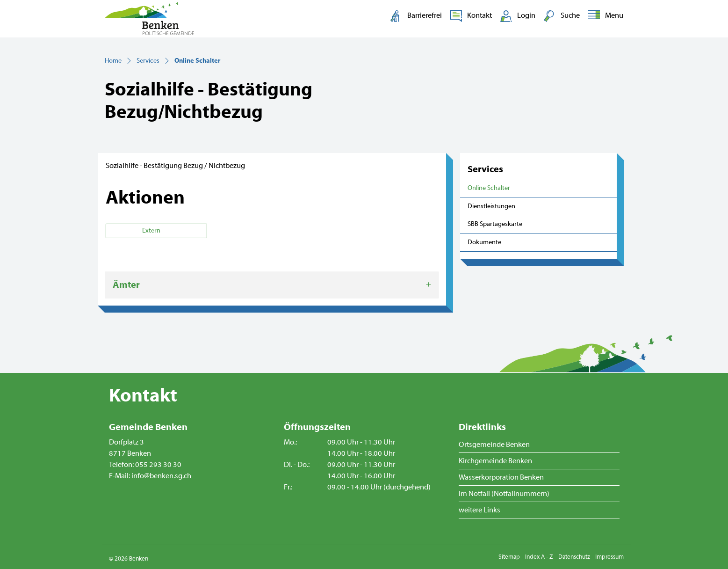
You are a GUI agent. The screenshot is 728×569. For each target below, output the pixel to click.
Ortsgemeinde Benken (494, 445)
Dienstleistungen (491, 206)
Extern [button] (152, 231)
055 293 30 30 (158, 465)
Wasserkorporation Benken (501, 477)
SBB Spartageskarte (495, 224)
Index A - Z (539, 557)
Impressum (609, 557)
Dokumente (484, 242)
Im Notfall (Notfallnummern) (504, 494)
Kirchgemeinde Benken (495, 461)
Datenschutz (574, 557)
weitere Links (479, 510)
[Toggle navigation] (604, 16)
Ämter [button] (126, 285)
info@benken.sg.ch (161, 476)
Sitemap (509, 557)
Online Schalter (489, 190)
